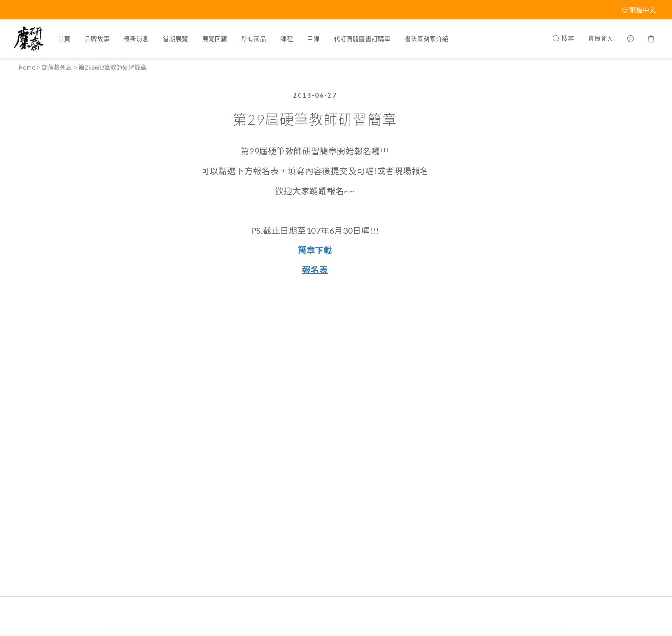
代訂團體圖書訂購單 (362, 39)
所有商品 (254, 39)
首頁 (64, 39)
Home (27, 67)
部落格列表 (57, 67)
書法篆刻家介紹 (427, 39)
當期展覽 (175, 39)
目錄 (313, 39)
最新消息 (136, 39)
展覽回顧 (215, 39)
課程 (287, 39)
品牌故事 (97, 39)
